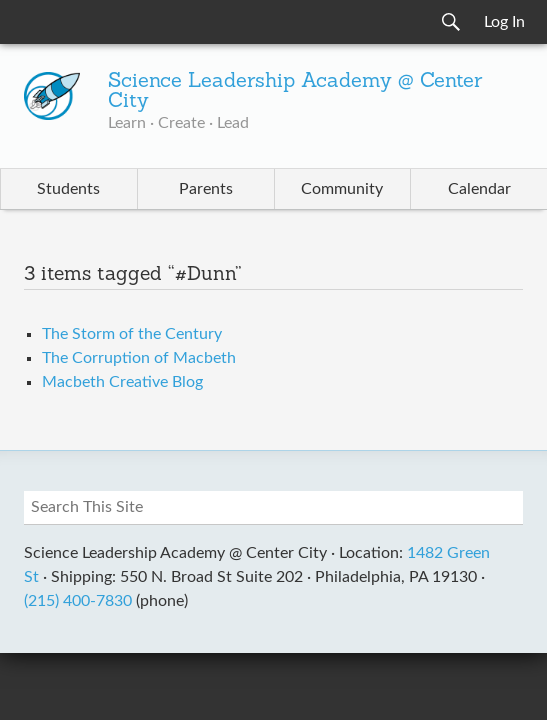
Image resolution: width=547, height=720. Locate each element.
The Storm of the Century (132, 334)
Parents (206, 189)
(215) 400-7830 (78, 601)
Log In (504, 22)
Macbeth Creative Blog (122, 382)
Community (342, 189)
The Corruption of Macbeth (139, 358)
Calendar (479, 189)
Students (68, 189)
